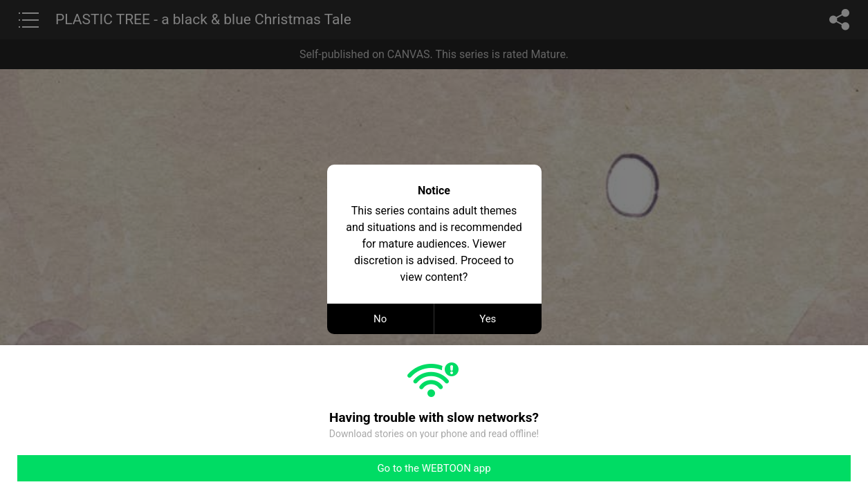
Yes (488, 319)
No (380, 319)
